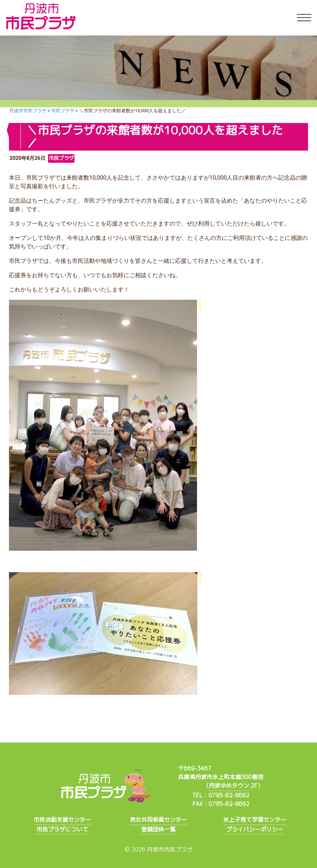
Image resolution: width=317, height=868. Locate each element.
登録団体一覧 (158, 829)
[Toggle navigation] (304, 18)
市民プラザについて (62, 829)
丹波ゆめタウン (229, 786)
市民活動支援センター (62, 820)
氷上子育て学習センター (255, 820)
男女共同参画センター (158, 820)
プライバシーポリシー (255, 829)
